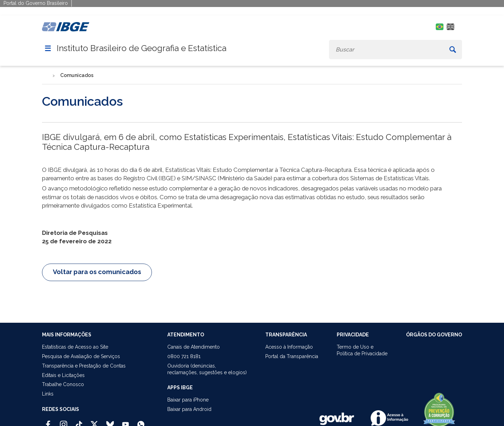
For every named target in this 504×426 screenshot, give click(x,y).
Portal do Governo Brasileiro (36, 3)
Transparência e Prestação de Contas (84, 366)
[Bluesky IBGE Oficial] (110, 421)
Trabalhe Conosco (63, 384)
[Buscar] (453, 50)
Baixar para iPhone (188, 400)
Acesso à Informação (289, 347)
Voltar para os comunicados (97, 272)
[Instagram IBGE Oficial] (64, 421)
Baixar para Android (189, 409)
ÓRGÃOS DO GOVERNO (434, 335)
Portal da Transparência (292, 356)
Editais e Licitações (63, 375)
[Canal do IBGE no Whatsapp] (141, 421)
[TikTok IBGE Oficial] (79, 421)
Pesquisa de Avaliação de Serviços (81, 356)
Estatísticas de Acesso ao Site (75, 347)
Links (48, 394)
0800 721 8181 (184, 356)
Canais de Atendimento (194, 347)
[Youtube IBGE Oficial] (125, 421)
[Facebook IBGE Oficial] (48, 421)
